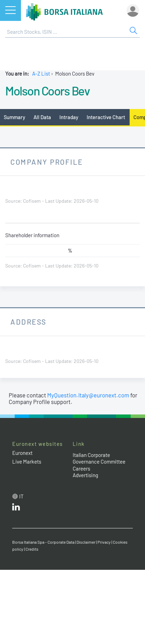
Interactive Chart (106, 117)
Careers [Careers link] (81, 468)
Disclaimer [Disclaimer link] (86, 542)
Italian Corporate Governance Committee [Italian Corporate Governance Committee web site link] (99, 458)
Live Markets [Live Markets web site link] (27, 461)
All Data (42, 117)
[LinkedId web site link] (16, 509)
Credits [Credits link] (32, 549)
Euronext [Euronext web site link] (22, 453)
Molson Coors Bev (47, 91)
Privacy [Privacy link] (104, 542)
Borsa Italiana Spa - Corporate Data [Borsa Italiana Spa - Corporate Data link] (43, 542)
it (21, 496)
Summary (14, 117)
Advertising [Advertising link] (85, 475)
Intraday (69, 117)
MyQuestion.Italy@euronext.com (88, 395)
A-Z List (41, 73)
